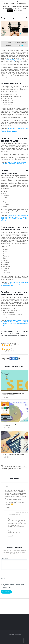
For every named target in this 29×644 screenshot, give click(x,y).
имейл (19, 60)
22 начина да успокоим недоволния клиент (14, 285)
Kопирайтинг (17, 466)
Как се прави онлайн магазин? (18, 162)
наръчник (8, 60)
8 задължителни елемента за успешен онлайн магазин (14, 131)
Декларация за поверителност (20, 638)
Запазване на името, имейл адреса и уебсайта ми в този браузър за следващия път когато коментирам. (14, 586)
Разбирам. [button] (10, 11)
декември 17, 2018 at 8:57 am (22, 513)
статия (4, 471)
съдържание (11, 471)
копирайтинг (23, 43)
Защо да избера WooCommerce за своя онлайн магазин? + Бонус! (14, 323)
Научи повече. (18, 11)
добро (25, 466)
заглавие (5, 469)
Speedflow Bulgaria (14, 514)
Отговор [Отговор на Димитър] (7, 508)
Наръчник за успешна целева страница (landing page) (14, 216)
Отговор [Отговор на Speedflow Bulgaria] (10, 536)
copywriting (8, 466)
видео (14, 60)
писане (21, 469)
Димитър (8, 487)
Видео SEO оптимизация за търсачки (13, 455)
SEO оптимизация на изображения (13, 164)
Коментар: (4, 559)
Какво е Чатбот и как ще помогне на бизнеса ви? (14, 321)
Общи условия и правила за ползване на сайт (14, 641)
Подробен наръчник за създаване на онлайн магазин (14, 219)
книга (16, 469)
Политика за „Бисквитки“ (7, 638)
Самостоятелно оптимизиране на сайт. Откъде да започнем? (13, 394)
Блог (19, 43)
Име (2, 572)
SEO (17, 43)
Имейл (3, 578)
